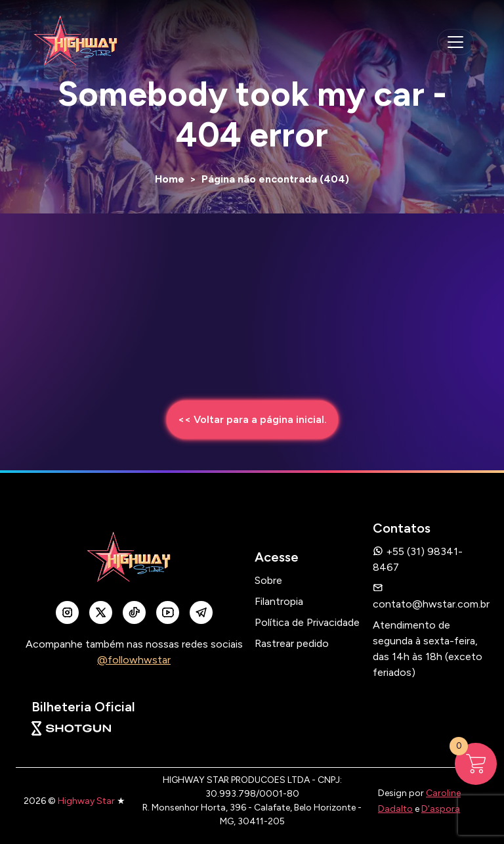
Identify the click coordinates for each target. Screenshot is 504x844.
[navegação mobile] (455, 42)
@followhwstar (134, 660)
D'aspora (441, 809)
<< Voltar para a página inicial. (252, 419)
